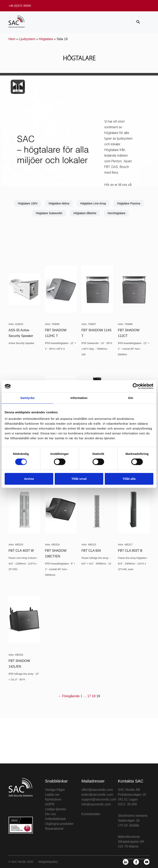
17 (89, 696)
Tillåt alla (129, 479)
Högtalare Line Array (93, 203)
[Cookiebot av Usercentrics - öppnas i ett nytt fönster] (136, 386)
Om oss (51, 814)
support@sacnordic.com (99, 799)
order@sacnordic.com (97, 795)
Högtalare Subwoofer (49, 213)
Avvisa (29, 479)
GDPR (50, 804)
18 (94, 696)
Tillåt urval (79, 479)
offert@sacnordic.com (97, 790)
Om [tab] (131, 398)
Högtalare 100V (28, 203)
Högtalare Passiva (129, 203)
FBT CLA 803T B (130, 551)
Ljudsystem (27, 39)
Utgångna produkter (59, 824)
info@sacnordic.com (96, 804)
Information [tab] (79, 398)
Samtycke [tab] (27, 398)
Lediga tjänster (56, 809)
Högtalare (46, 39)
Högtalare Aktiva (59, 203)
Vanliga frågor (55, 790)
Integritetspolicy (48, 862)
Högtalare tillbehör (85, 213)
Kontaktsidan (91, 814)
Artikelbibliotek (55, 819)
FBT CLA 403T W (21, 551)
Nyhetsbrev (53, 799)
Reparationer (54, 829)
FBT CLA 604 (91, 551)
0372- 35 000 (127, 804)
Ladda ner (52, 795)
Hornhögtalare (117, 213)
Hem (12, 39)
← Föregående (69, 696)
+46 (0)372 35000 (20, 6)
